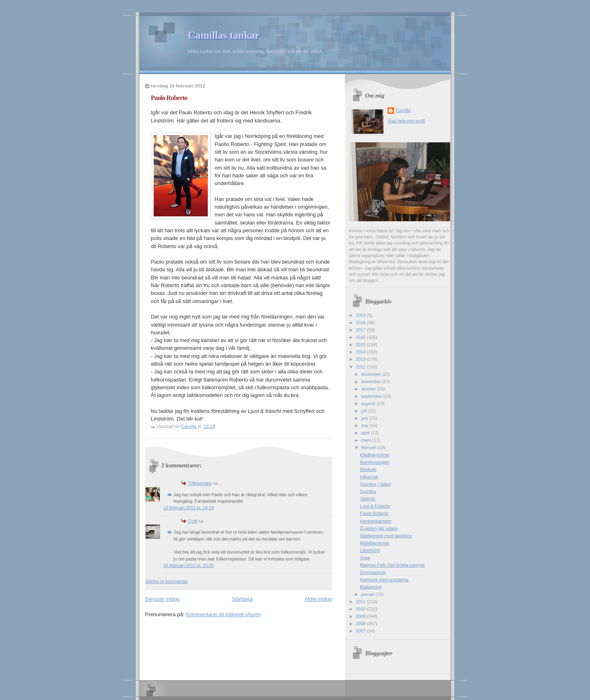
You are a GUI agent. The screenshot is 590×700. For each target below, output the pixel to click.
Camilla (403, 110)
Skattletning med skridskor (386, 536)
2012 (361, 367)
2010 (361, 609)
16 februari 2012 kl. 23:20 (189, 565)
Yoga (365, 558)
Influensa (369, 477)
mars (367, 440)
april (366, 433)
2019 (361, 315)
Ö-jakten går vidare (379, 528)
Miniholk (368, 469)
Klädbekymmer (375, 455)
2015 (361, 345)
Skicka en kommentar (167, 581)
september (372, 396)
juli (364, 411)
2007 (361, 631)
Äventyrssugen (374, 462)
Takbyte (368, 499)
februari (369, 447)
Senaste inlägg (162, 599)
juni (365, 418)
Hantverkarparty (376, 521)
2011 (361, 602)
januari (368, 594)
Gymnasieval (373, 572)
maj (365, 425)
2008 (361, 624)
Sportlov (368, 491)
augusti (369, 403)
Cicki (193, 521)
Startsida (242, 599)
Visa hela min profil (406, 121)
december (372, 374)
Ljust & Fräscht (375, 506)
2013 (361, 359)
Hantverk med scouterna (384, 580)
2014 (361, 352)
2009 (361, 616)
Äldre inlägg (318, 599)
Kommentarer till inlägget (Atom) (223, 614)
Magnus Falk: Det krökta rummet (392, 565)
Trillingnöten (200, 483)
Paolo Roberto (374, 513)
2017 (361, 330)
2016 (361, 337)
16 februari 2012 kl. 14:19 (189, 508)
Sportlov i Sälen (376, 484)
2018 (361, 323)
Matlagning (371, 587)
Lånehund (370, 550)
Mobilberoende (374, 543)
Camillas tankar (224, 35)
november (372, 382)
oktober (369, 389)
